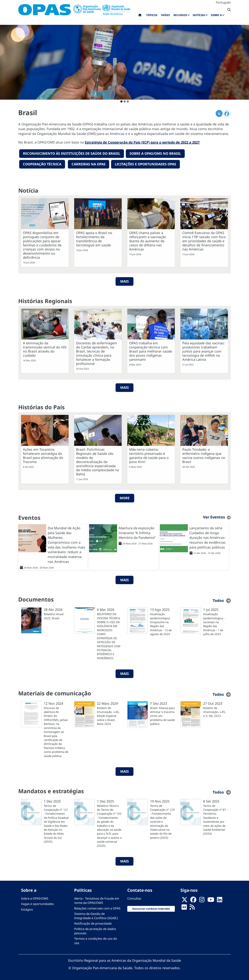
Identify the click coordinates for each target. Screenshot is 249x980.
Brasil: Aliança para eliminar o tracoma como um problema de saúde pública (162, 716)
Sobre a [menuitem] (216, 15)
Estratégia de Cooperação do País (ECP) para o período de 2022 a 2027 (142, 142)
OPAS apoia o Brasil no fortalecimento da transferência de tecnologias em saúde (94, 239)
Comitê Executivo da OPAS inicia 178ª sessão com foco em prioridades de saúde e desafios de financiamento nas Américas (204, 241)
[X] (185, 900)
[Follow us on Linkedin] (220, 900)
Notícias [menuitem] (199, 15)
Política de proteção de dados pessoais (95, 931)
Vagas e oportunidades (37, 904)
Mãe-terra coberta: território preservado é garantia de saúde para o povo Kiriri (149, 455)
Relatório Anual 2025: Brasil (54, 616)
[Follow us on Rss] (192, 908)
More (125, 498)
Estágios (27, 909)
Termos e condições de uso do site (96, 941)
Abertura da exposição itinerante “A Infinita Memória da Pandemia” (137, 532)
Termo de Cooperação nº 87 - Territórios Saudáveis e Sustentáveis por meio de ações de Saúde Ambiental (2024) (215, 819)
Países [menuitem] (166, 15)
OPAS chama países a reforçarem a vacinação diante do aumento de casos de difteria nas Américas (148, 241)
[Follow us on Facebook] (193, 900)
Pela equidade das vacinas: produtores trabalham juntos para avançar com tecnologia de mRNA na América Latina (204, 351)
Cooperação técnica (42, 164)
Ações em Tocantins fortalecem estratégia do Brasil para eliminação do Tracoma (43, 455)
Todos (218, 600)
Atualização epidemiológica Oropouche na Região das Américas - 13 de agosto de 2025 (161, 624)
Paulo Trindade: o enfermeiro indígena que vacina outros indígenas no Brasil (204, 455)
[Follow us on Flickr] (184, 908)
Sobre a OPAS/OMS (35, 898)
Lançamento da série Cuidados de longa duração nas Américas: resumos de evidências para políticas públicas (207, 537)
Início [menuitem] (140, 16)
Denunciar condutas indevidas (151, 909)
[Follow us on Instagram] (202, 900)
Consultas (134, 898)
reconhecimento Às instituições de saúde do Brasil (72, 153)
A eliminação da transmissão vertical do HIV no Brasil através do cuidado (45, 349)
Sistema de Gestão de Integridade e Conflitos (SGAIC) (96, 916)
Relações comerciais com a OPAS (97, 908)
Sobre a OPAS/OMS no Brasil (155, 153)
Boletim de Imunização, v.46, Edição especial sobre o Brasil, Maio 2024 (108, 716)
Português (223, 2)
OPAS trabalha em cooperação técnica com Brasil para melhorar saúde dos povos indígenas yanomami (151, 351)
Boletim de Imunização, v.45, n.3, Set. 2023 (214, 712)
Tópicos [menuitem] (152, 15)
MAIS (125, 281)
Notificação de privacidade (93, 923)
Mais (125, 387)
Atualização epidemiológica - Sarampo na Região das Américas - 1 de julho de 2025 (214, 624)
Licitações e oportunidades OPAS (145, 164)
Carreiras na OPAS (89, 164)
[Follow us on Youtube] (211, 900)
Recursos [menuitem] (180, 15)
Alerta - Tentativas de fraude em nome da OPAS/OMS (97, 900)
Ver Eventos (214, 517)
